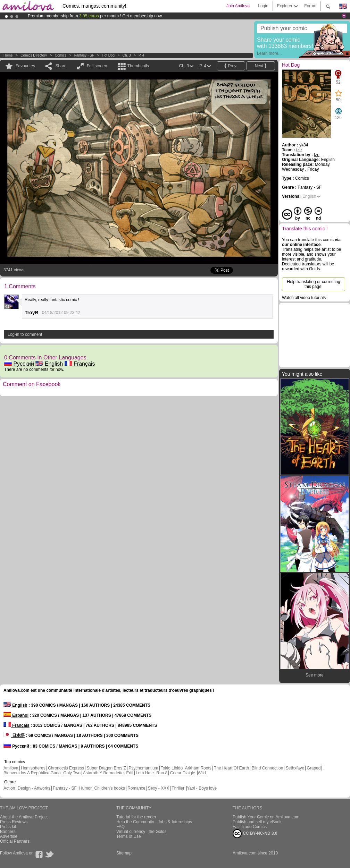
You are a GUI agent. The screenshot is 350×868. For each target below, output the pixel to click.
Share (61, 66)
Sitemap (124, 853)
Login (263, 6)
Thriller (178, 788)
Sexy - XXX (159, 788)
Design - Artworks (34, 788)
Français (80, 364)
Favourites (25, 66)
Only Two (72, 773)
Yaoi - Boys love (202, 788)
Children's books (109, 788)
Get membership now (142, 16)
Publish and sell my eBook (257, 822)
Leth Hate (145, 773)
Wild (202, 773)
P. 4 (141, 55)
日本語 (14, 735)
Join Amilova (238, 6)
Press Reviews (14, 822)
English (49, 364)
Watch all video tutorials (304, 298)
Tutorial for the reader (136, 817)
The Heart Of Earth (231, 768)
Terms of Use (129, 836)
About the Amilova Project (24, 817)
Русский (19, 364)
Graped (314, 768)
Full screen (97, 66)
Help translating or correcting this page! (313, 284)
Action (9, 788)
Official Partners (15, 841)
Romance (136, 788)
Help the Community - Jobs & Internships (154, 822)
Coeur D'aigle (183, 773)
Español (16, 715)
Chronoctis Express (66, 768)
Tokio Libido (172, 768)
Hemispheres (33, 768)
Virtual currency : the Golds (141, 832)
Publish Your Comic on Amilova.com (266, 817)
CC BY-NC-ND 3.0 (255, 834)
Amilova (11, 768)
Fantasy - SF (84, 55)
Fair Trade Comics (250, 827)
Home (8, 55)
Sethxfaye (295, 768)
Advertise (9, 836)
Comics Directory (34, 55)
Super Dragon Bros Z (106, 768)
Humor (85, 788)
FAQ (120, 827)
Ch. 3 (127, 55)
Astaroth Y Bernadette (103, 773)
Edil (130, 773)
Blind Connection (268, 768)
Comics (61, 55)
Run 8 (162, 773)
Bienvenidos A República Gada (32, 773)
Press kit (8, 827)
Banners (8, 832)
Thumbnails (138, 66)
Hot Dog (108, 55)
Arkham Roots (198, 768)
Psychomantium (143, 768)
